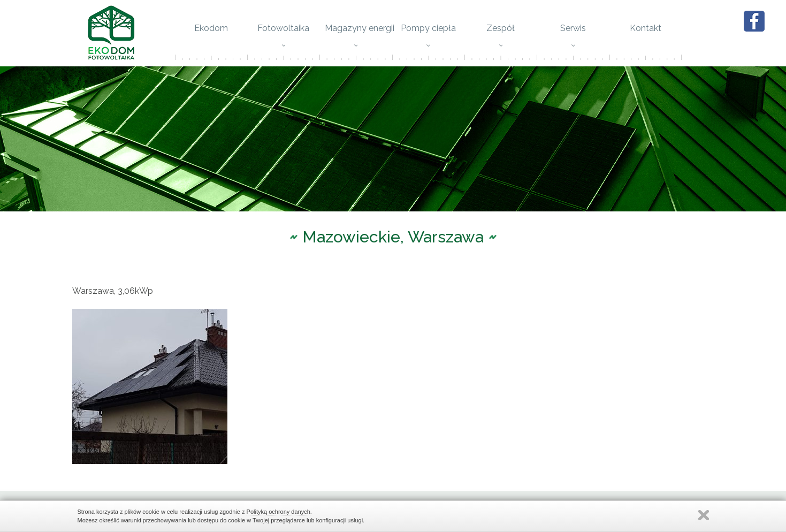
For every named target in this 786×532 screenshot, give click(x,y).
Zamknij (704, 515)
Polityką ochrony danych (278, 512)
